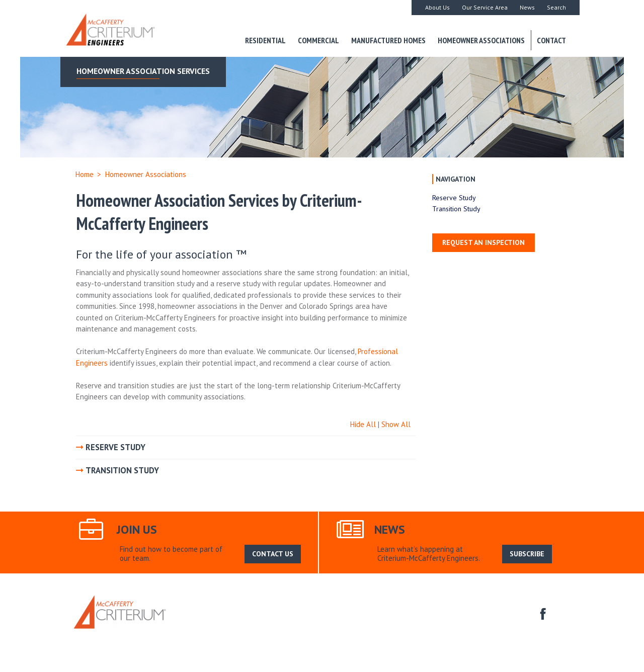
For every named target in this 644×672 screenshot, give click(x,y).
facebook (542, 613)
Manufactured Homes (388, 40)
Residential (265, 40)
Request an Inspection (484, 242)
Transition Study (456, 209)
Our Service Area (485, 7)
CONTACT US (273, 554)
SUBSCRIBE (527, 554)
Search (556, 7)
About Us (437, 7)
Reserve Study (454, 198)
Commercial (318, 40)
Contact (551, 40)
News (527, 7)
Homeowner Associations (481, 40)
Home (85, 174)
